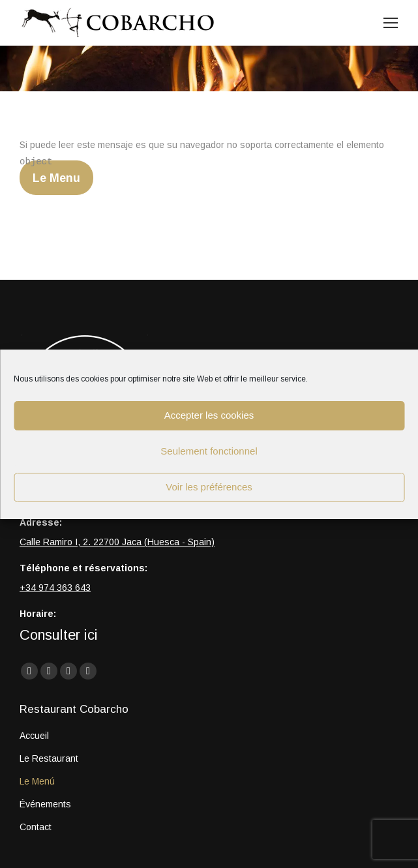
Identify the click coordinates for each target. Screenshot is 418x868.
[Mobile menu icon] (391, 23)
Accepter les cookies (209, 415)
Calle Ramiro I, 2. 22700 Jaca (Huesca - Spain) (117, 542)
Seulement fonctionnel (209, 451)
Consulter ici (59, 635)
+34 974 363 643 (55, 588)
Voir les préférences (209, 487)
